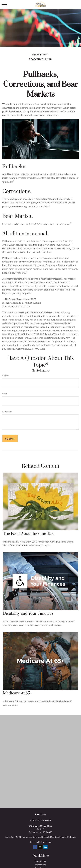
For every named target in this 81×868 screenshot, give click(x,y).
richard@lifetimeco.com (40, 842)
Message (7, 411)
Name (5, 375)
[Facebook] (35, 847)
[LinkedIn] (45, 847)
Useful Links (40, 861)
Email (5, 393)
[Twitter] (40, 847)
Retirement (40, 865)
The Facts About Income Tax (28, 534)
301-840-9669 (44, 820)
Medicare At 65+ (17, 693)
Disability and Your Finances (28, 613)
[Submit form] (10, 439)
